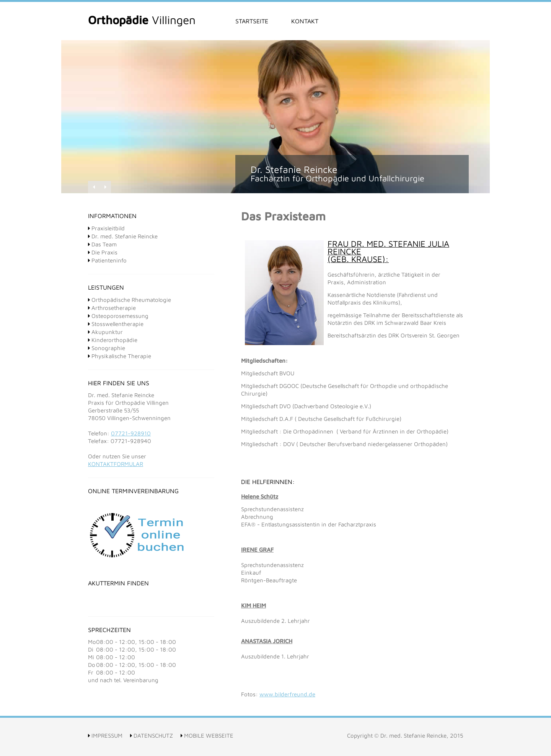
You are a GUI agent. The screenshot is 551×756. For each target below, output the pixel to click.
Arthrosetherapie (112, 308)
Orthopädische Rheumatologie (130, 300)
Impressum (105, 736)
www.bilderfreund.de (287, 694)
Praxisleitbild (106, 228)
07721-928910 (131, 433)
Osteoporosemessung (118, 316)
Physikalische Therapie (120, 356)
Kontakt (305, 21)
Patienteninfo (107, 260)
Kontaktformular (116, 464)
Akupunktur (105, 332)
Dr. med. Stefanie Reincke (123, 236)
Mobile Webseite (207, 736)
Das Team (102, 244)
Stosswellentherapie (116, 324)
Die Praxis (103, 252)
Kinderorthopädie (113, 340)
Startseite (252, 21)
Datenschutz (152, 736)
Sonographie (107, 348)
